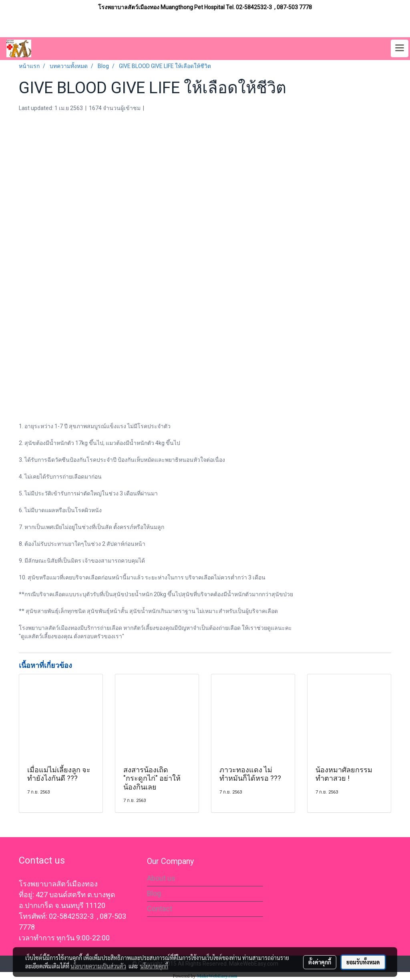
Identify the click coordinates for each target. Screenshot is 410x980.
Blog (154, 893)
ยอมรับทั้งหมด (363, 962)
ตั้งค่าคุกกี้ (320, 962)
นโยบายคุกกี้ (154, 966)
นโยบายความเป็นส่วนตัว (98, 966)
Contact (160, 909)
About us (161, 878)
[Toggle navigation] (400, 48)
